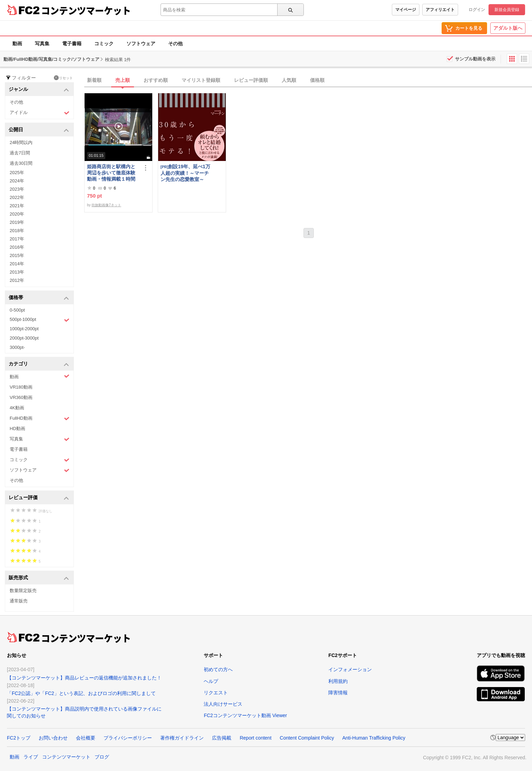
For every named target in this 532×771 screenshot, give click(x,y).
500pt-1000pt (40, 320)
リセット (63, 78)
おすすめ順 (156, 80)
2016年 (17, 247)
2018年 (17, 231)
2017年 (17, 239)
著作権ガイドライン (182, 738)
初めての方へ (218, 669)
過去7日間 (20, 153)
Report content (255, 738)
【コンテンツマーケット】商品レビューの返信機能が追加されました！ (84, 678)
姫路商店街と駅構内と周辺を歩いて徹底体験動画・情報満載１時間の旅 (111, 173)
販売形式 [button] (39, 578)
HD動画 (17, 429)
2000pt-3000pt (24, 338)
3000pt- (17, 347)
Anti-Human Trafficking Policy (374, 738)
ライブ (31, 757)
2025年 (17, 173)
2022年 (17, 197)
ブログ (102, 757)
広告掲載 (222, 738)
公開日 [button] (39, 130)
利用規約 (338, 681)
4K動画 (17, 408)
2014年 (17, 264)
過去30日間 (21, 163)
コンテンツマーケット (86, 10)
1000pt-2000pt (24, 329)
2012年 (17, 280)
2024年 (17, 181)
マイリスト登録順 (201, 80)
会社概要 (86, 738)
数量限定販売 (23, 591)
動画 (17, 44)
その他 (175, 44)
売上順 (123, 80)
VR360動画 (21, 397)
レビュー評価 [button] (39, 498)
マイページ (406, 10)
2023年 (17, 189)
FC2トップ (19, 738)
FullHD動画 (40, 418)
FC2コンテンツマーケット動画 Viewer (245, 715)
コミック (104, 44)
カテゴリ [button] (39, 364)
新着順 (94, 80)
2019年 (17, 222)
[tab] (308, 80)
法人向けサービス (223, 704)
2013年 (17, 272)
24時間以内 (21, 142)
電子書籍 (72, 44)
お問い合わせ (53, 738)
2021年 (17, 206)
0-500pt (17, 310)
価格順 (317, 80)
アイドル (40, 113)
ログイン (477, 10)
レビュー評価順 (251, 80)
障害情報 (338, 693)
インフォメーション (350, 669)
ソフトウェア (141, 44)
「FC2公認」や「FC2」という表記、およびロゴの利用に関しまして (81, 693)
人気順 (289, 80)
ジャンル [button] (39, 90)
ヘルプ (211, 681)
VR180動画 (21, 387)
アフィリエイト (440, 10)
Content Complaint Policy (307, 738)
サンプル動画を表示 (475, 59)
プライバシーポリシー (128, 738)
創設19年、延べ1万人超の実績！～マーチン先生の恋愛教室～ (185, 173)
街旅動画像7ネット (106, 205)
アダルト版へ (508, 28)
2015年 (17, 255)
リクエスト (216, 693)
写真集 (42, 44)
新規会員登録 (507, 10)
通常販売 (19, 601)
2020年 (17, 214)
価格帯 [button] (39, 298)
